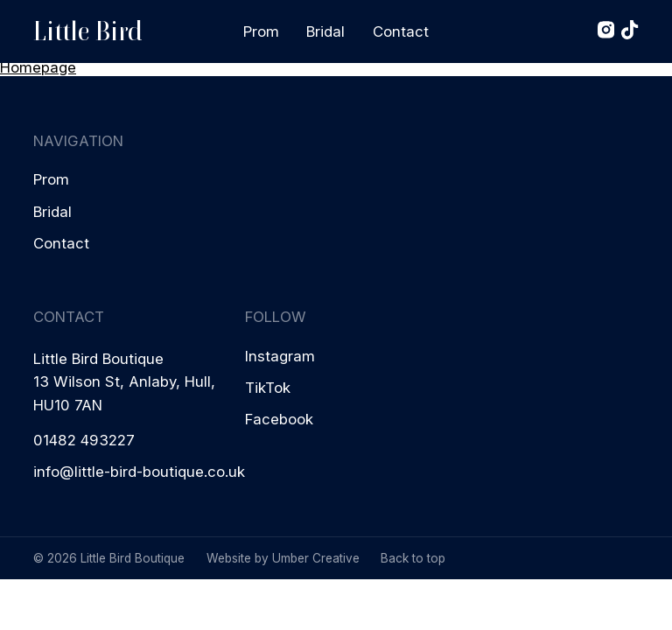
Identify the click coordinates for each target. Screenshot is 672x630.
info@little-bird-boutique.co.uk (139, 472)
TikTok (268, 388)
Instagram (280, 356)
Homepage (38, 67)
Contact (401, 31)
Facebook (279, 419)
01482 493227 (84, 440)
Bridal (325, 31)
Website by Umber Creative (283, 558)
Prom (261, 31)
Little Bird (88, 31)
